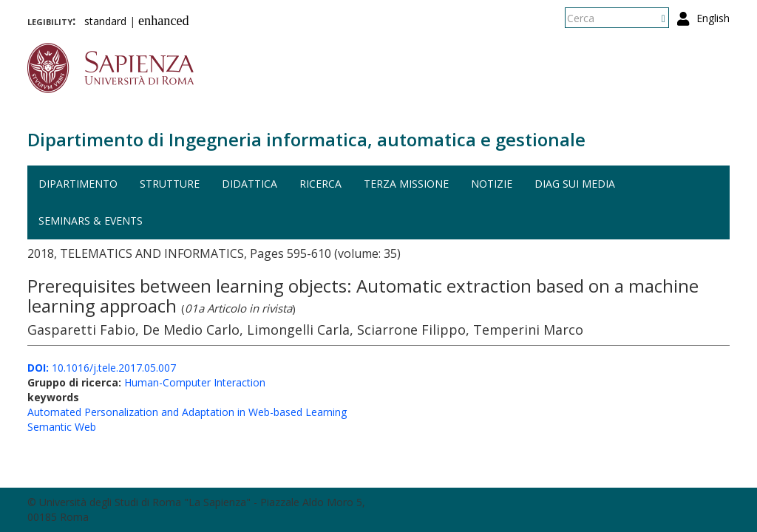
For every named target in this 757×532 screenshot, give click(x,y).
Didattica (249, 184)
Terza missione (406, 184)
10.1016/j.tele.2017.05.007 (102, 368)
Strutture (170, 184)
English (713, 18)
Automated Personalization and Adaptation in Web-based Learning (187, 412)
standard (105, 21)
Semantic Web (62, 427)
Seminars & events (91, 221)
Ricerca (320, 184)
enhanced (164, 21)
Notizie (492, 184)
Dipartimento (78, 184)
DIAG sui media (575, 184)
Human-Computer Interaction (195, 382)
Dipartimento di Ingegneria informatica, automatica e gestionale (306, 139)
